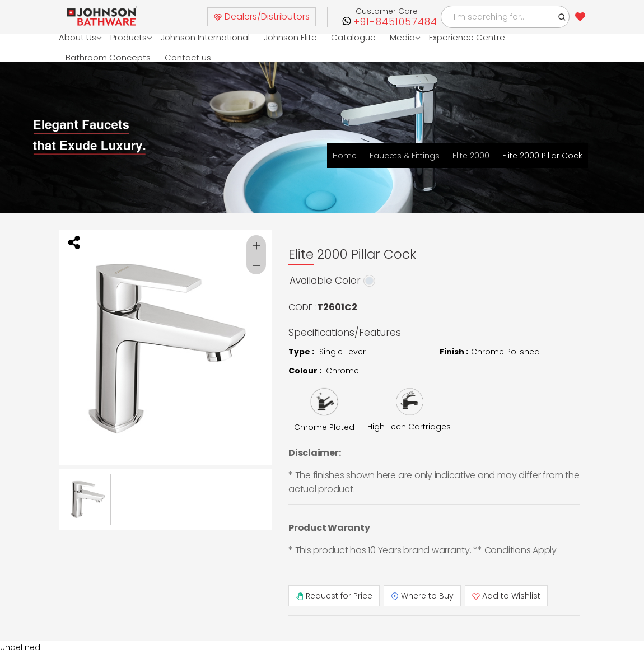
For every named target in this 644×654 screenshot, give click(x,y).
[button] (562, 17)
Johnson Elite (290, 37)
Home (345, 156)
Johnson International (205, 37)
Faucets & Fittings (405, 156)
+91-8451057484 (395, 22)
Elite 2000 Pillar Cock (542, 156)
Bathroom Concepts (108, 57)
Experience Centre (467, 37)
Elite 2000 (471, 156)
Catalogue (353, 37)
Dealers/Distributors (262, 17)
